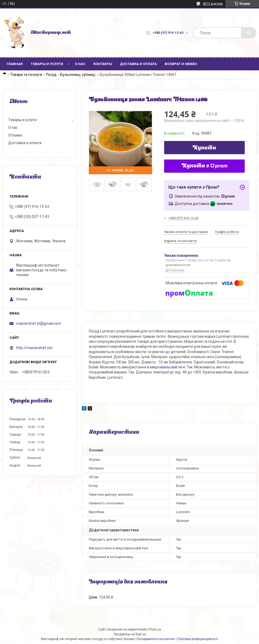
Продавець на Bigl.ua (130, 634)
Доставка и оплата (138, 64)
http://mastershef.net (34, 348)
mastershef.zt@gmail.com (39, 323)
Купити (204, 148)
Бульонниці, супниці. (78, 75)
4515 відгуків (213, 4)
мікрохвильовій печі (168, 367)
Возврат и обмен (181, 64)
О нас (80, 64)
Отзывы (15, 135)
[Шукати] (249, 33)
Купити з (205, 166)
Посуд (51, 75)
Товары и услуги (47, 64)
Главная (15, 64)
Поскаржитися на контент (156, 639)
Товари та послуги (26, 75)
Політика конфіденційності (198, 639)
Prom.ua (155, 629)
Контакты (103, 64)
